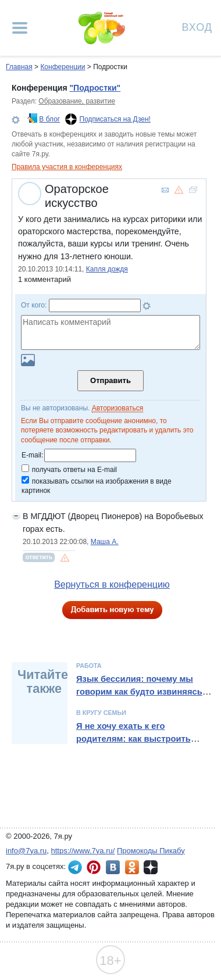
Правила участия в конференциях (67, 167)
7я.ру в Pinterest (94, 867)
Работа (89, 666)
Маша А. (105, 542)
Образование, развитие (77, 101)
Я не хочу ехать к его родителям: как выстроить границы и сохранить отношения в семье (133, 745)
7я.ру (151, 867)
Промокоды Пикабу (151, 851)
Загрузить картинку (28, 360)
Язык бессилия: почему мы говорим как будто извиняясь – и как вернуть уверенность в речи (143, 698)
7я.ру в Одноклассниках (132, 867)
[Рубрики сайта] (20, 28)
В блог (49, 119)
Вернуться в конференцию (112, 584)
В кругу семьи (101, 713)
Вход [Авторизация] (197, 26)
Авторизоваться (117, 408)
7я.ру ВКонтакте (113, 867)
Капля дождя (107, 269)
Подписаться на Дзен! (115, 119)
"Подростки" (95, 88)
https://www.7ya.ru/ (83, 851)
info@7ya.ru (26, 851)
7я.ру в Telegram (75, 867)
